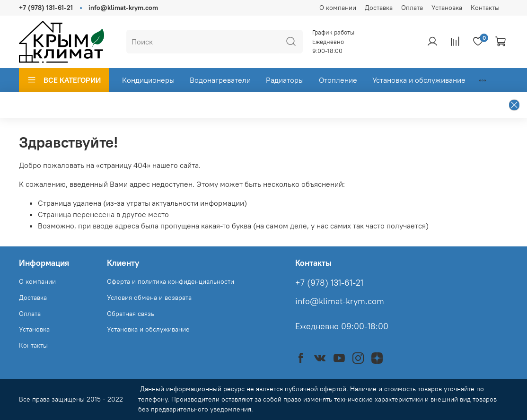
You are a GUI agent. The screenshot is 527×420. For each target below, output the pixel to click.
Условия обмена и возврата (149, 297)
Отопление (338, 80)
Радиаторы (285, 80)
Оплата (412, 8)
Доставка (379, 8)
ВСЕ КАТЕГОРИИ (64, 80)
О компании (338, 8)
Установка (447, 8)
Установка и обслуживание (419, 80)
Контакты (485, 8)
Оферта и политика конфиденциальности (171, 281)
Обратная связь (131, 314)
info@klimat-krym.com (123, 8)
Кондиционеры (148, 80)
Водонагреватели (220, 80)
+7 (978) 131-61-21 (46, 8)
